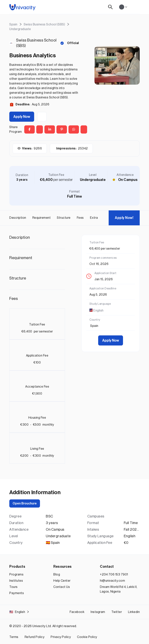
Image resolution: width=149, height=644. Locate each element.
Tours (13, 587)
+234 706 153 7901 (114, 575)
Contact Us (62, 587)
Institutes (16, 581)
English (19, 612)
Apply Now (22, 117)
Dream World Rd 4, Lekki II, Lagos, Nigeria (119, 589)
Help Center (62, 581)
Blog (57, 575)
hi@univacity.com (112, 581)
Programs (16, 575)
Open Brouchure (25, 503)
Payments (17, 593)
